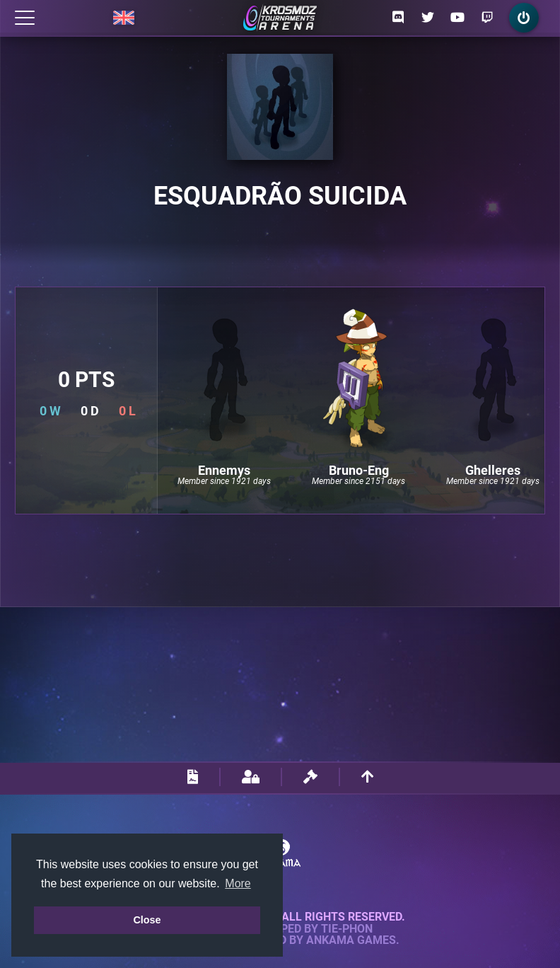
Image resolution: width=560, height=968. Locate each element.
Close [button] (147, 920)
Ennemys (224, 471)
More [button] (238, 883)
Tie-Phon (347, 929)
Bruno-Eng (359, 471)
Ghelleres (493, 471)
